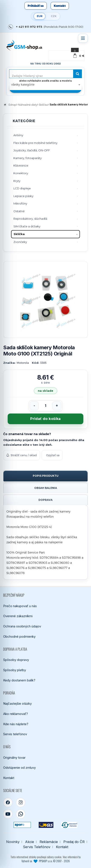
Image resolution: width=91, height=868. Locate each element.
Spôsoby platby (15, 670)
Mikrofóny (20, 203)
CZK (54, 16)
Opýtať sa (53, 455)
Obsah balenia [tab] (46, 488)
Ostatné (19, 211)
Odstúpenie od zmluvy (19, 768)
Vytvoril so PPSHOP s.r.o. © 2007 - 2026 (46, 861)
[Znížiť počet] (34, 406)
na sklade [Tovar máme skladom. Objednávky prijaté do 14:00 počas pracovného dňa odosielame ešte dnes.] (45, 391)
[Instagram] (21, 802)
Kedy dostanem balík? (19, 680)
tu (80, 857)
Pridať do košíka (45, 419)
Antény (18, 135)
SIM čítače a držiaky (27, 226)
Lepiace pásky (23, 196)
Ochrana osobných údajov (22, 626)
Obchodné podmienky (19, 636)
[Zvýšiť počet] (57, 406)
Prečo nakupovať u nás (20, 606)
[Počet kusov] (45, 406)
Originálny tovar (14, 758)
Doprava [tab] (45, 500)
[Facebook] (8, 802)
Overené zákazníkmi (18, 616)
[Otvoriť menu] (83, 38)
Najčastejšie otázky (17, 704)
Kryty (17, 181)
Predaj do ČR (74, 842)
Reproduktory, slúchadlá (30, 219)
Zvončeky (20, 242)
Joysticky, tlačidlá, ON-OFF (32, 150)
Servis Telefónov (37, 847)
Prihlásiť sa (36, 6)
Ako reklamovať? (16, 714)
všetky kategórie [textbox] (23, 84)
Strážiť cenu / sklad (22, 455)
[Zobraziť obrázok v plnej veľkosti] (45, 300)
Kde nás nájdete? (16, 724)
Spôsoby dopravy (16, 660)
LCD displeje (22, 188)
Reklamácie (49, 842)
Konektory (21, 173)
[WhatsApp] (21, 814)
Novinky (13, 842)
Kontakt (60, 6)
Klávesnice (21, 165)
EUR (40, 16)
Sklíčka (19, 234)
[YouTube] (8, 814)
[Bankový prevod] (69, 825)
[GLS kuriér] (46, 825)
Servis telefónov (15, 734)
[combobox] (46, 85)
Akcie (30, 842)
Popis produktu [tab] (46, 476)
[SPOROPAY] (22, 825)
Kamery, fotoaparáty (28, 158)
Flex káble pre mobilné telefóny (35, 143)
